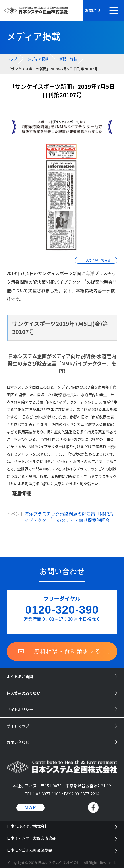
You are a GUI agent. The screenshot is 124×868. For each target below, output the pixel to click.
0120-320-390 (62, 610)
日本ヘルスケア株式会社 (28, 826)
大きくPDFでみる (98, 260)
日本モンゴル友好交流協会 (29, 850)
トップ (12, 59)
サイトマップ (18, 726)
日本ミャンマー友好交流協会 (31, 838)
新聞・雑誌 (68, 59)
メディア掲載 (38, 59)
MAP (31, 807)
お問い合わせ (18, 742)
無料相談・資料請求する (68, 651)
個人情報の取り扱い (24, 693)
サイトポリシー (20, 710)
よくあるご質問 (20, 677)
